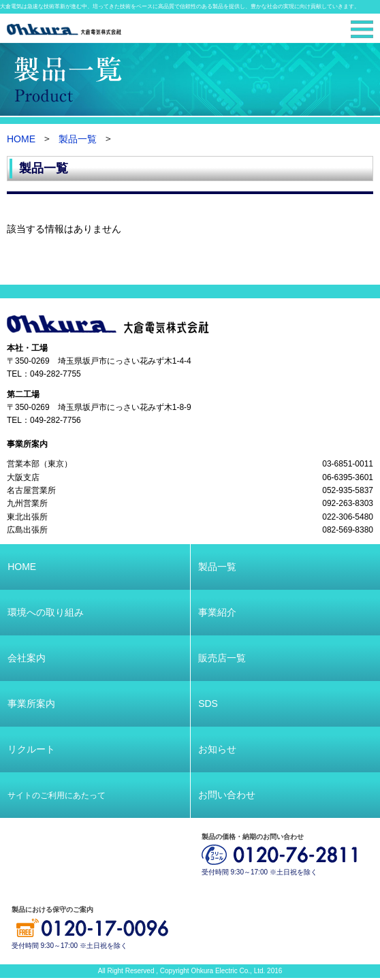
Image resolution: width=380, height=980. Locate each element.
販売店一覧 (222, 658)
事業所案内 (27, 444)
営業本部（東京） (39, 464)
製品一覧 (78, 140)
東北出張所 (27, 517)
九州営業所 (27, 504)
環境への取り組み (46, 612)
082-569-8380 (348, 531)
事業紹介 (217, 612)
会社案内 (27, 658)
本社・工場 (27, 348)
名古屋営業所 (31, 490)
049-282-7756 (56, 421)
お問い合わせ (227, 795)
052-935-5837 (348, 490)
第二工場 (23, 394)
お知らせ (217, 749)
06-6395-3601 (348, 477)
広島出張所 (27, 531)
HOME (21, 140)
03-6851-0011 (348, 464)
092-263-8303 (348, 504)
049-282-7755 (56, 375)
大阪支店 (23, 477)
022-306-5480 (348, 517)
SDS (208, 704)
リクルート (31, 749)
